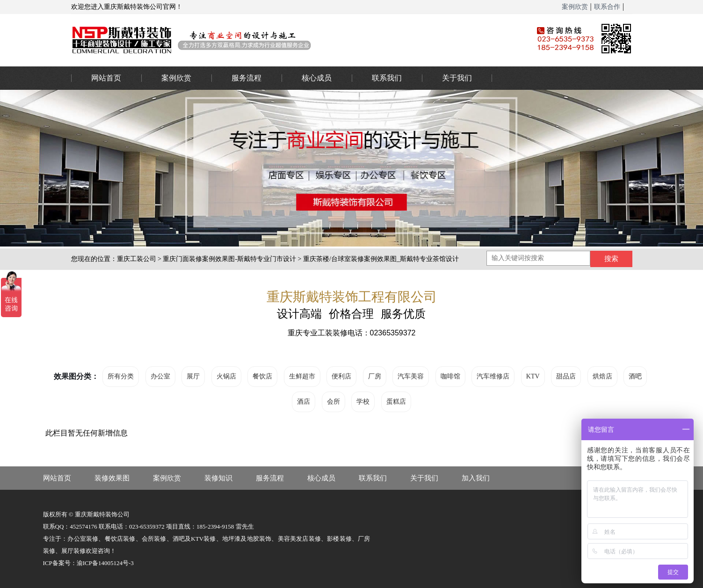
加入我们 (476, 478)
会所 (333, 402)
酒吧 (635, 376)
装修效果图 (112, 478)
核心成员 (317, 78)
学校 (363, 402)
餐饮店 (262, 376)
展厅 (193, 376)
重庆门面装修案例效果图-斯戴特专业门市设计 (229, 259)
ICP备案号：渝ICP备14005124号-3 (88, 563)
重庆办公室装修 (289, 40)
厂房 (375, 376)
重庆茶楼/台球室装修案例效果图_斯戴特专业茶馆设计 (381, 259)
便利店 (341, 376)
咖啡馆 (450, 376)
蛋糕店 (396, 402)
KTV (533, 376)
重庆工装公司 (137, 259)
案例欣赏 (575, 7)
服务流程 (246, 78)
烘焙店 (602, 376)
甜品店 (566, 376)
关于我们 (457, 78)
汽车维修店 (493, 376)
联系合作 (607, 7)
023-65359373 (684, 270)
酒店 (304, 402)
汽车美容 (411, 376)
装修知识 (218, 478)
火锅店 (226, 376)
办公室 (160, 376)
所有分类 (121, 376)
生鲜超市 (302, 376)
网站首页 (106, 78)
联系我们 (387, 78)
